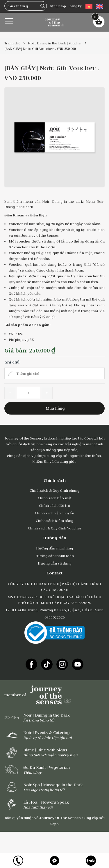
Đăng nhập (58, 6)
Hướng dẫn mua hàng (54, 548)
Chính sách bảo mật (55, 498)
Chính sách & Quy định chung (54, 490)
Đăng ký (76, 6)
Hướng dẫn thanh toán (55, 556)
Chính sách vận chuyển (54, 513)
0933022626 (55, 617)
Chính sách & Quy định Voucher (55, 528)
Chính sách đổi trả (54, 505)
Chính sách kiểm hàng (54, 520)
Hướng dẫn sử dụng (55, 563)
